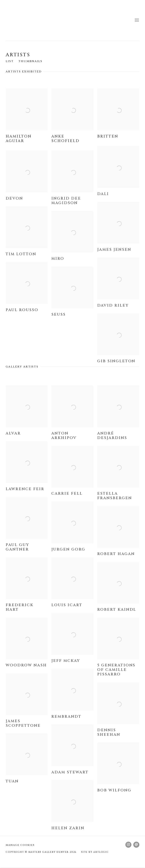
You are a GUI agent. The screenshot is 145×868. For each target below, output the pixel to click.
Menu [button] (137, 20)
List (10, 61)
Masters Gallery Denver (21, 20)
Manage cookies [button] (20, 845)
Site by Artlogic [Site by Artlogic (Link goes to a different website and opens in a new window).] (95, 852)
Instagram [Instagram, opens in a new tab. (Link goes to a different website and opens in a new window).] (128, 845)
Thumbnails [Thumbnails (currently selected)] (30, 61)
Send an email (136, 845)
